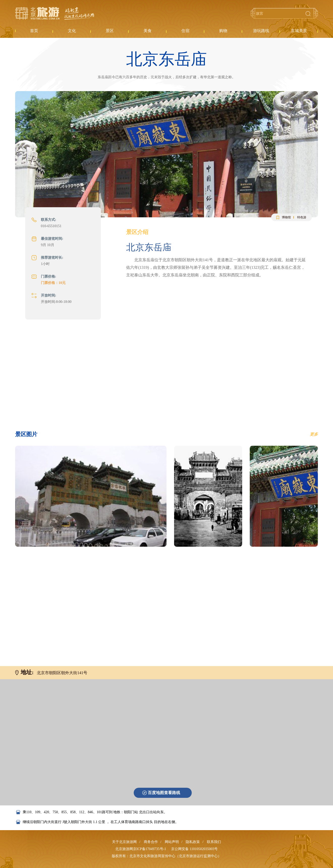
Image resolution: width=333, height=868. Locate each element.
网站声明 (172, 842)
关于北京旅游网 (124, 842)
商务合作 (151, 842)
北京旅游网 (55, 13)
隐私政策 (193, 842)
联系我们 (214, 842)
